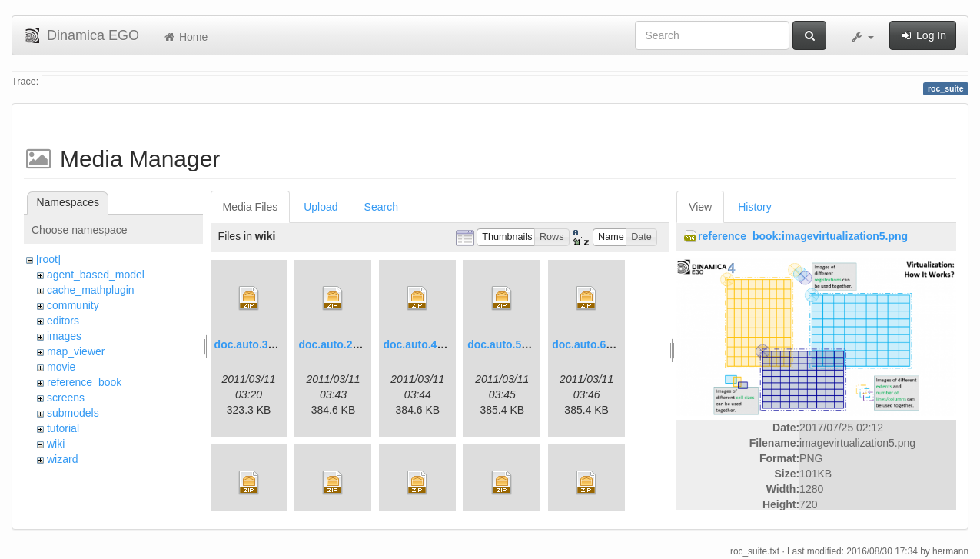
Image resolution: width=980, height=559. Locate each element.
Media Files (251, 207)
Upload (321, 207)
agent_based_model (96, 275)
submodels (73, 413)
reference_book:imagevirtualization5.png (803, 236)
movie (61, 367)
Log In (923, 35)
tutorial (63, 428)
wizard (62, 459)
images (64, 336)
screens (66, 398)
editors (63, 321)
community (73, 305)
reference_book (84, 382)
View (700, 207)
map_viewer (76, 351)
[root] (48, 259)
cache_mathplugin (91, 290)
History (755, 207)
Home (185, 37)
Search (381, 207)
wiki (56, 444)
